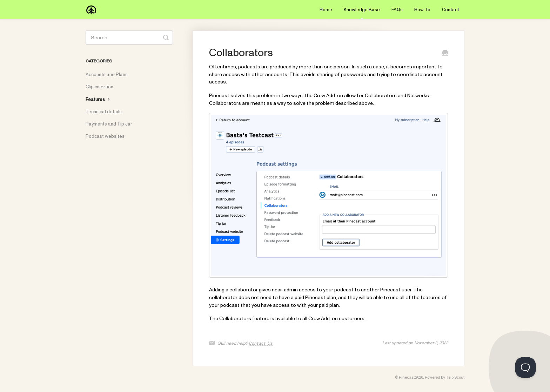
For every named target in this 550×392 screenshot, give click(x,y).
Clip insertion (99, 87)
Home (326, 10)
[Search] (129, 38)
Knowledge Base (362, 13)
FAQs (397, 10)
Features (99, 99)
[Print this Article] (445, 53)
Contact (451, 10)
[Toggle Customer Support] (525, 367)
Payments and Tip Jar (109, 124)
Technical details (104, 112)
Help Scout (455, 377)
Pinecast (407, 377)
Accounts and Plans (107, 75)
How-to (422, 10)
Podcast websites (105, 136)
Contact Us (261, 343)
